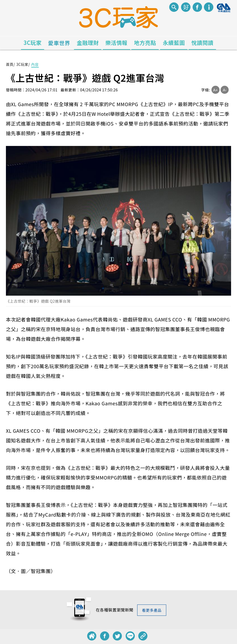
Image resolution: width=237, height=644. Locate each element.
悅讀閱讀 (202, 43)
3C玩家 (33, 43)
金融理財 (88, 43)
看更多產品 (152, 610)
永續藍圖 (174, 43)
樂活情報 (116, 43)
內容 (36, 64)
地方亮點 (145, 43)
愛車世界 (59, 43)
